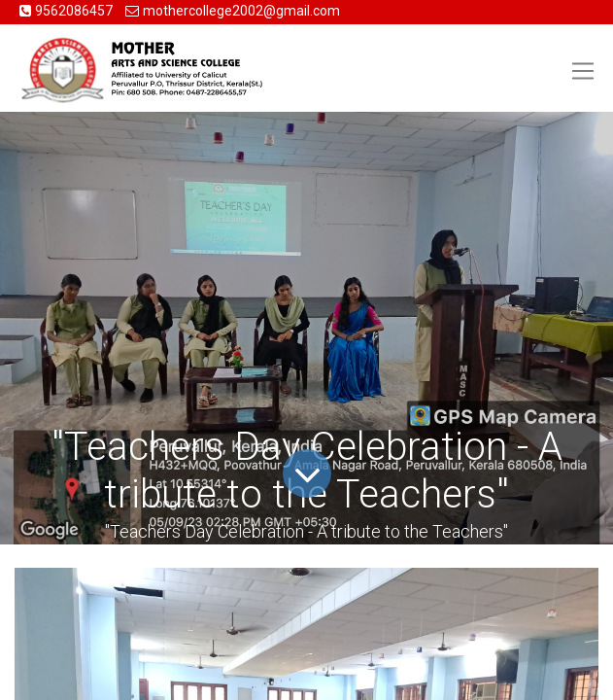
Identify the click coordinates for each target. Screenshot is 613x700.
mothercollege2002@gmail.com (241, 11)
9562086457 (75, 11)
